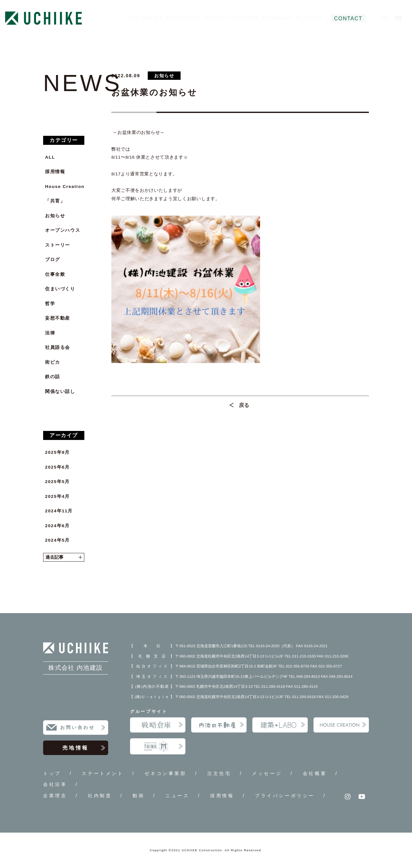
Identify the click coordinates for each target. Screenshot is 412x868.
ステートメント (103, 773)
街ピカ (53, 362)
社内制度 (100, 796)
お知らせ (55, 216)
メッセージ (267, 773)
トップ (52, 773)
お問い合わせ (83, 728)
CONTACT (348, 18)
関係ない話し (60, 392)
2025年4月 (57, 496)
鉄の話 (53, 377)
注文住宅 (219, 773)
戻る (244, 408)
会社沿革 (55, 784)
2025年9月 (57, 452)
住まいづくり (60, 289)
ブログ (53, 260)
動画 (139, 796)
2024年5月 (57, 540)
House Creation (65, 187)
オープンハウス (63, 230)
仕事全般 (55, 274)
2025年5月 (57, 482)
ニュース (177, 796)
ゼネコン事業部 (165, 773)
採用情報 (55, 172)
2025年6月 (57, 467)
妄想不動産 (58, 318)
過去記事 (64, 557)
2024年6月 (57, 526)
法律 (50, 333)
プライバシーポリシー (285, 796)
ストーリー (58, 245)
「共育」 (55, 201)
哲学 (50, 304)
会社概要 (315, 773)
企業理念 (55, 796)
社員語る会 (58, 347)
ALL (50, 157)
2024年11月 (59, 511)
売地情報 (84, 748)
